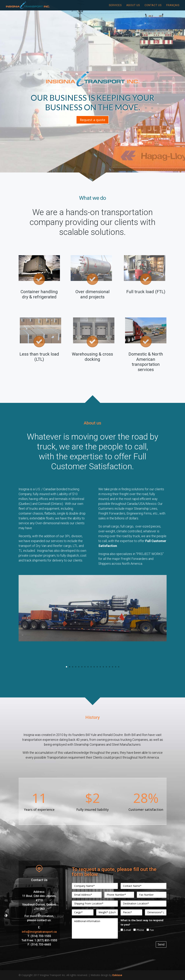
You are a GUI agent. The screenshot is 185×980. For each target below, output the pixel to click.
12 (100, 667)
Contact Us (153, 5)
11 (97, 667)
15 (109, 667)
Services (115, 5)
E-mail (126, 930)
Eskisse (117, 975)
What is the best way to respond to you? (142, 922)
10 (94, 667)
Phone (139, 930)
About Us (133, 5)
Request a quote (92, 120)
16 (113, 667)
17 (116, 667)
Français (173, 5)
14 (106, 667)
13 (103, 667)
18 (119, 667)
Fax (150, 930)
